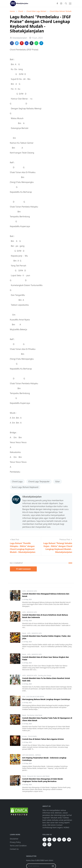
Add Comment (23, 569)
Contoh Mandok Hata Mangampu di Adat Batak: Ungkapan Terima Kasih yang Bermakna (43, 780)
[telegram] (44, 840)
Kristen (25, 736)
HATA (24, 591)
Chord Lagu (17, 481)
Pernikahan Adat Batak (35, 715)
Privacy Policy (15, 842)
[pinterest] (54, 840)
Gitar (58, 481)
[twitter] (69, 840)
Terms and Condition (18, 846)
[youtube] (59, 840)
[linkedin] (49, 840)
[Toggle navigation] (70, 3)
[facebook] (57, 3)
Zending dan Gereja (45, 675)
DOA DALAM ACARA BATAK (35, 697)
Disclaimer (14, 839)
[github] (49, 844)
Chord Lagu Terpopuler (39, 481)
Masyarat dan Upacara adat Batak (38, 776)
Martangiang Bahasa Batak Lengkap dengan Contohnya (46, 699)
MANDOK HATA (32, 591)
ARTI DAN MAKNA (28, 755)
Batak (24, 633)
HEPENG (38, 755)
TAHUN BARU (32, 736)
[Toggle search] (66, 3)
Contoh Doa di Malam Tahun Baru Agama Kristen (43, 739)
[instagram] (61, 3)
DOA (24, 697)
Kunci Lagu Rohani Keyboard (25, 487)
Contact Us (14, 849)
